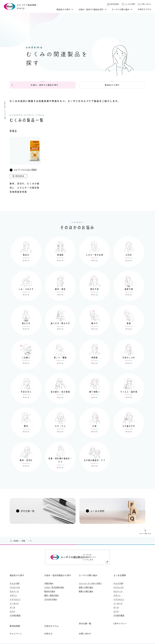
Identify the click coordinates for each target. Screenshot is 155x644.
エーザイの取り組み (121, 9)
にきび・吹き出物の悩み (54, 577)
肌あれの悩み (50, 581)
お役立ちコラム (144, 9)
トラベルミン (15, 589)
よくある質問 (128, 4)
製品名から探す (63, 9)
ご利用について (114, 635)
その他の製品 (15, 605)
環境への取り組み (86, 581)
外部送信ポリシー (96, 635)
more (26, 255)
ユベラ (12, 601)
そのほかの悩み (51, 589)
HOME (16, 536)
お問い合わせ (144, 4)
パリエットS (15, 577)
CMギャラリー (120, 613)
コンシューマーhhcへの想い (90, 573)
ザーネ (12, 597)
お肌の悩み (49, 573)
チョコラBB (15, 573)
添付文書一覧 (85, 613)
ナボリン (13, 585)
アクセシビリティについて (135, 635)
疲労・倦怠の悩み (52, 585)
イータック (14, 593)
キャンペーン (16, 619)
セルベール (14, 581)
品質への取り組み (86, 577)
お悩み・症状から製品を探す (91, 9)
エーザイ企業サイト (55, 635)
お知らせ (48, 619)
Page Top (152, 524)
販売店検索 (113, 4)
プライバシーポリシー (76, 635)
